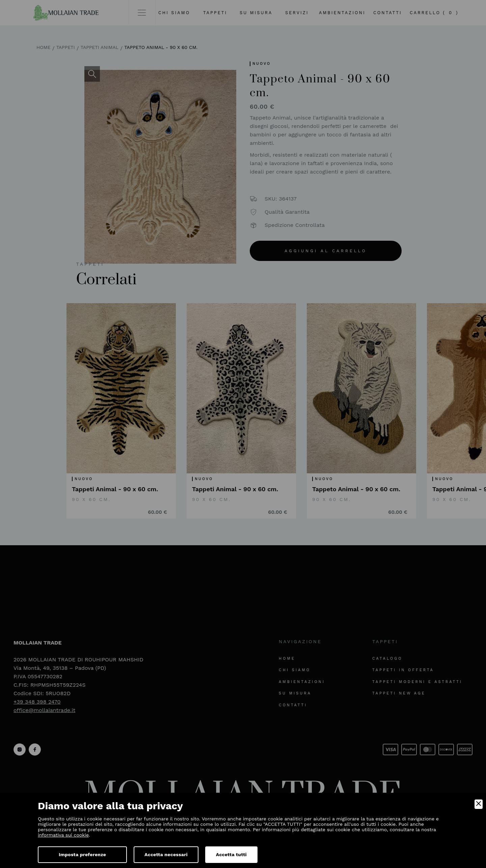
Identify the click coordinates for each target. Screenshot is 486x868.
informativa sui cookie (63, 835)
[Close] (479, 804)
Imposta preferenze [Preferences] (82, 854)
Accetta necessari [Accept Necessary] (166, 854)
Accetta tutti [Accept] (231, 854)
